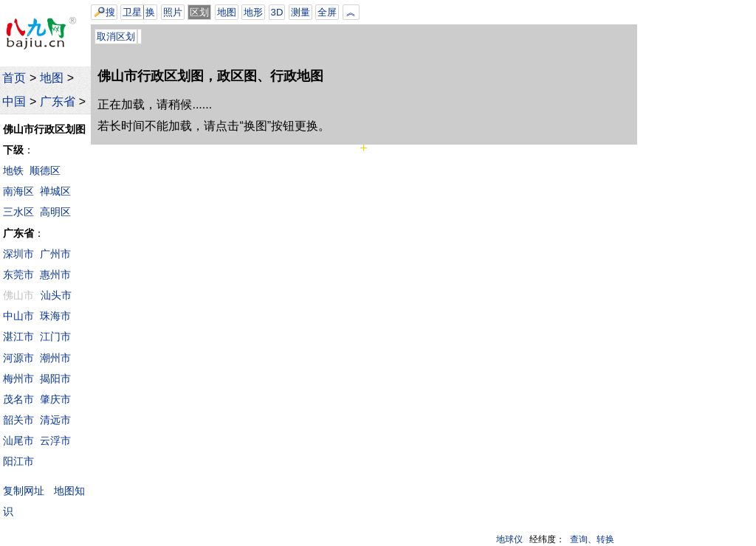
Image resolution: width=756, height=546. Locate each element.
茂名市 (18, 399)
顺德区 (45, 170)
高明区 (55, 212)
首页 (14, 78)
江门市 (55, 336)
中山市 (18, 316)
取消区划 (116, 37)
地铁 (13, 170)
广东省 (58, 101)
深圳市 (18, 254)
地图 (52, 78)
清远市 (55, 420)
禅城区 (55, 191)
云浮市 (55, 440)
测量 (300, 12)
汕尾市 (18, 440)
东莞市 (18, 274)
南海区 (18, 191)
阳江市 (18, 461)
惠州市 (55, 274)
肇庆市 (55, 399)
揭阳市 (55, 379)
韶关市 (18, 420)
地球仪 (509, 539)
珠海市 (55, 316)
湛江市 (18, 336)
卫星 (132, 12)
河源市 (18, 358)
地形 (253, 12)
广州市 (55, 254)
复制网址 (27, 490)
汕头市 (56, 295)
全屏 (327, 12)
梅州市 (18, 379)
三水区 (18, 212)
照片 (173, 12)
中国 (14, 101)
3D (277, 12)
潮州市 (55, 358)
